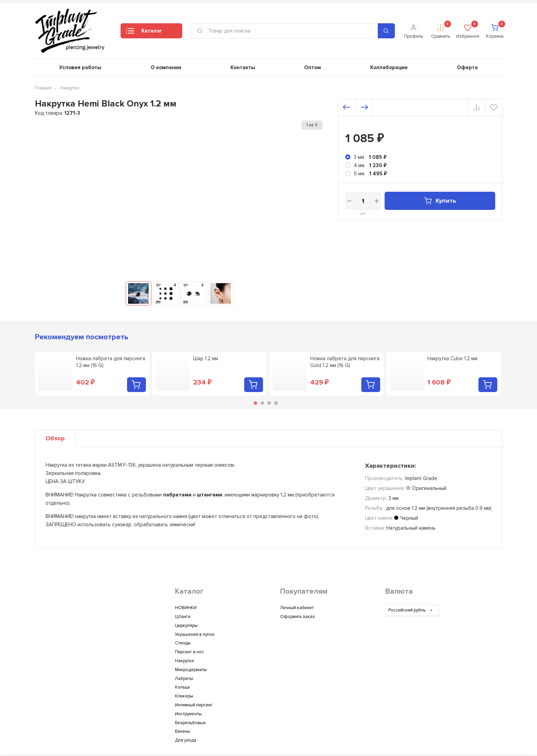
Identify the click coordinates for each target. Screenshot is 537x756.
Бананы (183, 731)
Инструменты (188, 714)
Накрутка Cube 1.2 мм (452, 358)
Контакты (243, 67)
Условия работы (80, 67)
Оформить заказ (297, 617)
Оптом (313, 67)
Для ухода (186, 740)
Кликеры (184, 696)
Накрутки (70, 88)
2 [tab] (262, 403)
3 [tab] (269, 403)
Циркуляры (186, 626)
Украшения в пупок (195, 634)
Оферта (467, 67)
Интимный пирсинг (194, 705)
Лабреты (184, 679)
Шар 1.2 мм (206, 358)
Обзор (55, 438)
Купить (440, 201)
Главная (43, 88)
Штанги (183, 617)
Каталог (144, 33)
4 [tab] (276, 403)
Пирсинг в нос (190, 652)
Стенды (183, 643)
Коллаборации (389, 67)
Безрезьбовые (190, 723)
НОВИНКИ (186, 608)
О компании (166, 67)
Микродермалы (191, 670)
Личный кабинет (297, 608)
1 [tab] (255, 403)
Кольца (182, 687)
